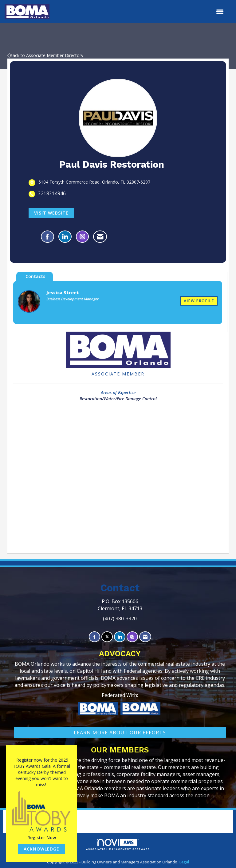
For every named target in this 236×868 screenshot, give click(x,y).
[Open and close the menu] (140, 12)
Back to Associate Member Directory (45, 55)
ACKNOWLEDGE (41, 849)
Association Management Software (118, 845)
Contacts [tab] (35, 276)
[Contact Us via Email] (145, 637)
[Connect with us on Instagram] (132, 637)
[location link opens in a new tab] (94, 182)
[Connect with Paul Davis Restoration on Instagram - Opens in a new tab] (82, 237)
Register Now (42, 838)
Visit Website (51, 213)
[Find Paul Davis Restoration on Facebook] (47, 237)
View (199, 301)
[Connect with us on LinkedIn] (120, 637)
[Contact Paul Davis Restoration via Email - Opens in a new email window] (100, 237)
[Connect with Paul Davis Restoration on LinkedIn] (65, 237)
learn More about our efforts (120, 733)
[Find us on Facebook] (94, 637)
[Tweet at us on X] (107, 637)
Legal (184, 862)
